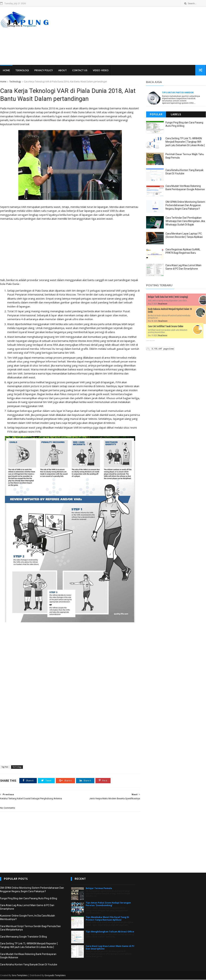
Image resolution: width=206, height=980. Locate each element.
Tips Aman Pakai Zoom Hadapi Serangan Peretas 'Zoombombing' (108, 904)
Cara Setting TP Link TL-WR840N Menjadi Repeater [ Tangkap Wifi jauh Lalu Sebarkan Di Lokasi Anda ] (185, 142)
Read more (163, 304)
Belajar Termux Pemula (99, 889)
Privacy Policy (43, 71)
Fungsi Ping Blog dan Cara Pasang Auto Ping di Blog (29, 899)
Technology (15, 82)
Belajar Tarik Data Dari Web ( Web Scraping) (168, 297)
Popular (156, 115)
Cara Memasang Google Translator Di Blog (23, 937)
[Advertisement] (142, 36)
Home (6, 71)
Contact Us (80, 71)
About (62, 71)
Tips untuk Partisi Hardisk (178, 93)
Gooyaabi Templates (55, 976)
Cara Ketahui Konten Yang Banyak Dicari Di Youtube (29, 965)
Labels (176, 115)
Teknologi (22, 71)
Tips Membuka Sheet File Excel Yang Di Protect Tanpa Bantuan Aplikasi (107, 919)
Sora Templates (19, 976)
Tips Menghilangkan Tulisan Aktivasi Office (110, 932)
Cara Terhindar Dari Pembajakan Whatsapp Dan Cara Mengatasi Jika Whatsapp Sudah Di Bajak (185, 221)
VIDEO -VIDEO (100, 71)
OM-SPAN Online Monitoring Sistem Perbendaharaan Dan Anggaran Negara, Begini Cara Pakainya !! (185, 205)
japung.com (151, 341)
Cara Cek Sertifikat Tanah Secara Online (166, 326)
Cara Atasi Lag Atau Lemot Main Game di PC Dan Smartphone (110, 948)
